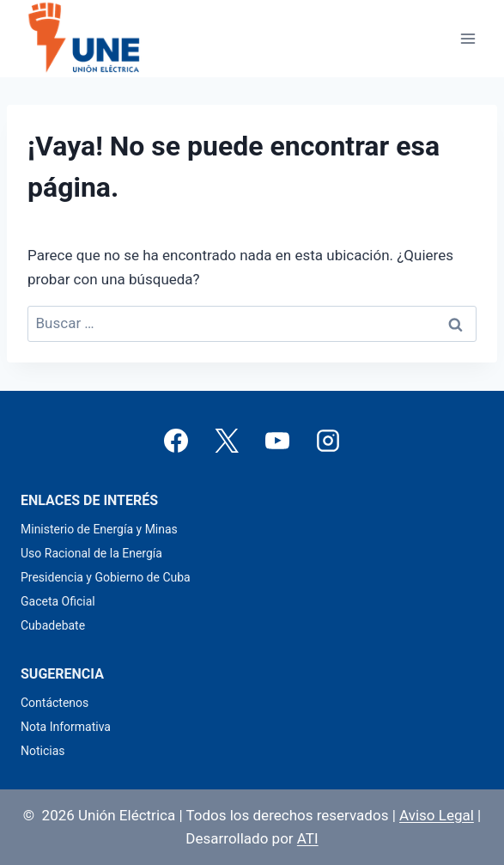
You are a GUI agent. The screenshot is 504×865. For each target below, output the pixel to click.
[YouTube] (277, 441)
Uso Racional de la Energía (91, 553)
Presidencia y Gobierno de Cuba (106, 577)
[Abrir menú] (468, 38)
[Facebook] (176, 441)
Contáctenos (55, 703)
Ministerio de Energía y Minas (99, 529)
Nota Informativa (66, 727)
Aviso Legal (437, 815)
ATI (308, 838)
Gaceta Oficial (58, 601)
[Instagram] (328, 441)
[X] (227, 441)
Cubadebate (53, 625)
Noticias (43, 751)
